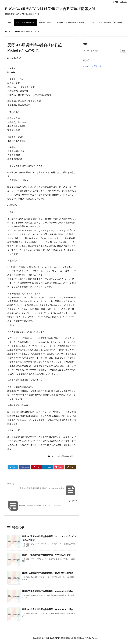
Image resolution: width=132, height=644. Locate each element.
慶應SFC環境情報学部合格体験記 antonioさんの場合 (48, 591)
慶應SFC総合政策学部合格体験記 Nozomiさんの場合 (48, 609)
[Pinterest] (36, 467)
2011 (39, 31)
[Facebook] (24, 467)
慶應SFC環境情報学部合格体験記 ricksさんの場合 (46, 555)
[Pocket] (59, 467)
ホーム (10, 31)
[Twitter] (13, 467)
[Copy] (70, 467)
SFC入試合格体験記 (25, 31)
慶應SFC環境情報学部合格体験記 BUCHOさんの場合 (48, 573)
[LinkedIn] (48, 467)
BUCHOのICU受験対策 (92, 66)
